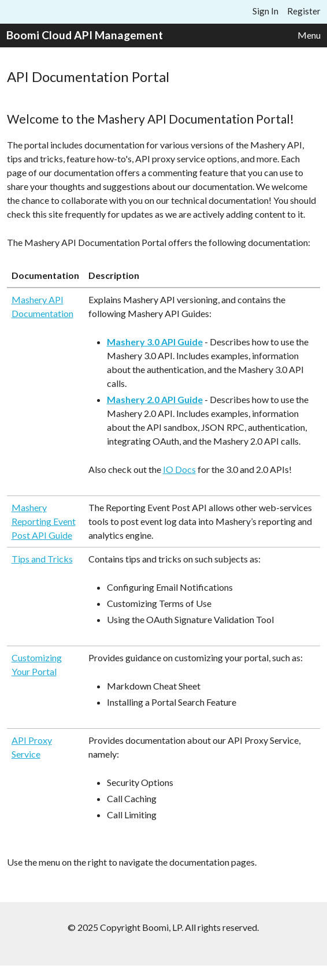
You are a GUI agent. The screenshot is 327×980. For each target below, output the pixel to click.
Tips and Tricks (42, 559)
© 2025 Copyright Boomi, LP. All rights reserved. (163, 927)
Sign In (265, 11)
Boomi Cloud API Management (85, 35)
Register (304, 11)
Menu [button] (309, 35)
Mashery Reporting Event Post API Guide (44, 521)
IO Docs (179, 469)
